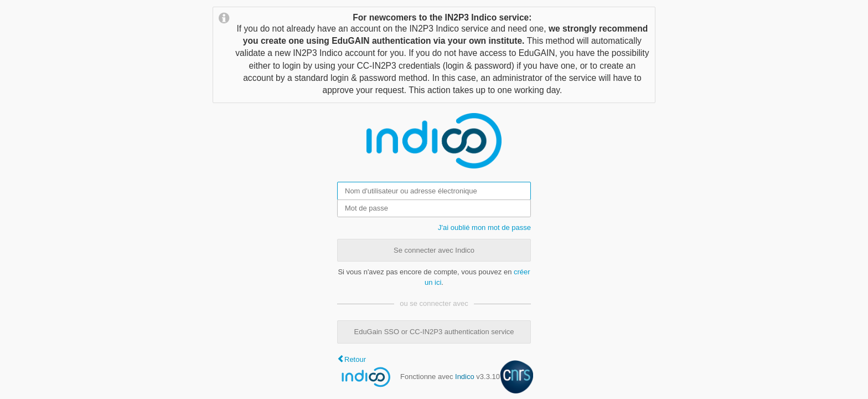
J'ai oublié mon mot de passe (484, 227)
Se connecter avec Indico (434, 250)
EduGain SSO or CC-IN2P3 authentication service (434, 332)
